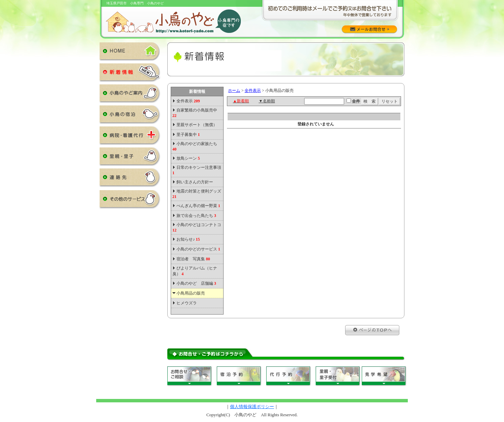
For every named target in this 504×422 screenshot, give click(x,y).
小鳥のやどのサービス (198, 249)
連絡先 (130, 179)
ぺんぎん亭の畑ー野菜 (198, 206)
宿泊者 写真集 (193, 259)
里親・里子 (130, 158)
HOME (130, 53)
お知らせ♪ (188, 239)
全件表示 (188, 101)
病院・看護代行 (130, 137)
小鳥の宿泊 (130, 116)
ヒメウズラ (187, 303)
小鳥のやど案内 (130, 95)
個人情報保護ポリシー (252, 407)
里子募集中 (188, 135)
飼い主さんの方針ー (195, 182)
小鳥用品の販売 (191, 293)
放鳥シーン (188, 158)
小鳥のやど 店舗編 (196, 283)
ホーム (234, 91)
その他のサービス (130, 201)
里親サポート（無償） (197, 125)
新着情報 (130, 74)
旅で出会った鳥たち (196, 216)
